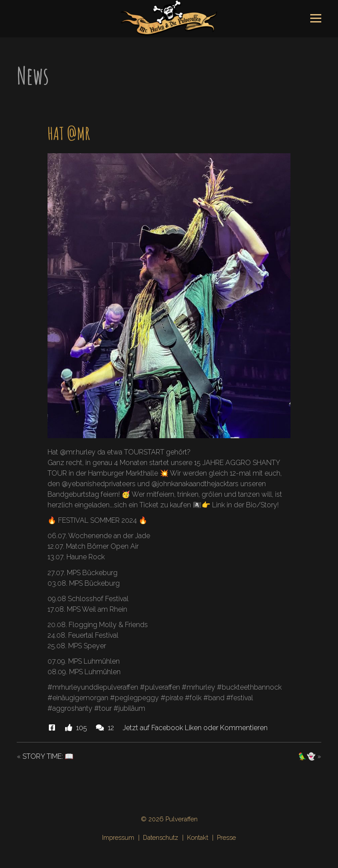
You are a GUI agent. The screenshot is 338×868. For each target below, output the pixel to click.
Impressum (118, 837)
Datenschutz (161, 837)
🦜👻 (307, 756)
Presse (226, 837)
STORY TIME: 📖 (48, 756)
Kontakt (198, 837)
